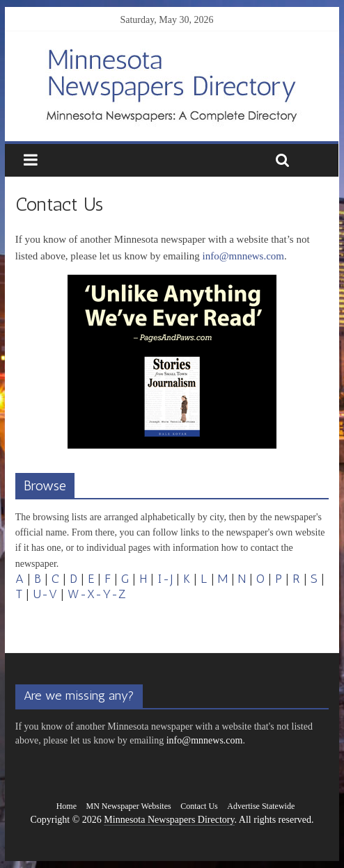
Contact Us (199, 806)
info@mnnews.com (243, 256)
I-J (165, 579)
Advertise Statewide (261, 806)
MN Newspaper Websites (129, 806)
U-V (45, 594)
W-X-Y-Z (97, 594)
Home (67, 806)
